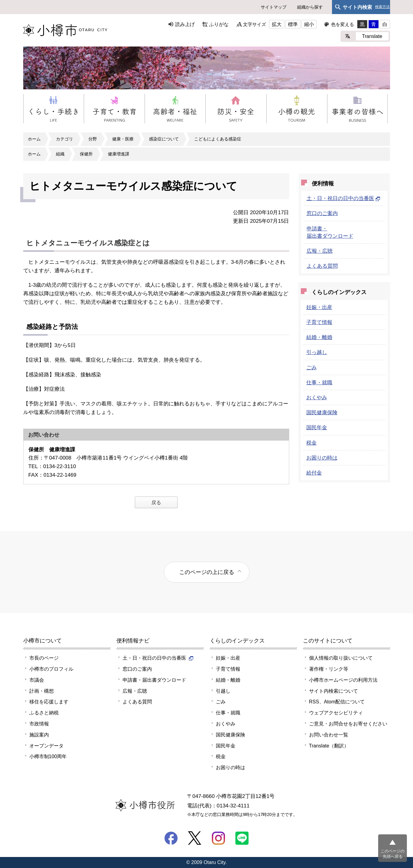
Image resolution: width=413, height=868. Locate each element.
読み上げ (185, 24)
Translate (372, 36)
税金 (312, 443)
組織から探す (310, 7)
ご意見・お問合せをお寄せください (348, 724)
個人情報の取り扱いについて (341, 658)
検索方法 (382, 7)
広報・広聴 (320, 251)
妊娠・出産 (319, 307)
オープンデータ (46, 746)
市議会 (37, 680)
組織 (60, 154)
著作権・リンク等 (329, 669)
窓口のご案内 (322, 213)
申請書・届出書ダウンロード (154, 680)
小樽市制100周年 (48, 756)
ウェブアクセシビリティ (336, 713)
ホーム (34, 139)
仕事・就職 (319, 382)
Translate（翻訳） (329, 746)
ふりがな (219, 24)
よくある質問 (322, 266)
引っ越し (317, 352)
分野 (93, 139)
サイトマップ (274, 7)
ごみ (312, 367)
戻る (156, 502)
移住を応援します (49, 702)
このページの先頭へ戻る (393, 854)
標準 (293, 24)
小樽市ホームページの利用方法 (343, 680)
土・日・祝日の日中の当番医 (343, 198)
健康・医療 (123, 139)
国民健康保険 (322, 412)
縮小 (309, 24)
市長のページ (44, 658)
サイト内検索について (334, 691)
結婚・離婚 (319, 337)
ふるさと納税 (44, 713)
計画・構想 (42, 691)
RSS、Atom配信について (337, 702)
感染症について (164, 139)
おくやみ (317, 397)
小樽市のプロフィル (51, 669)
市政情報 (39, 724)
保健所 (86, 154)
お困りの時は (322, 458)
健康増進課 (119, 154)
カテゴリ (65, 139)
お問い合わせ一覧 (329, 735)
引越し (223, 691)
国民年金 (317, 427)
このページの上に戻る (207, 572)
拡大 (277, 24)
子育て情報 (319, 322)
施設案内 (39, 735)
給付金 (314, 473)
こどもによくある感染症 (218, 139)
